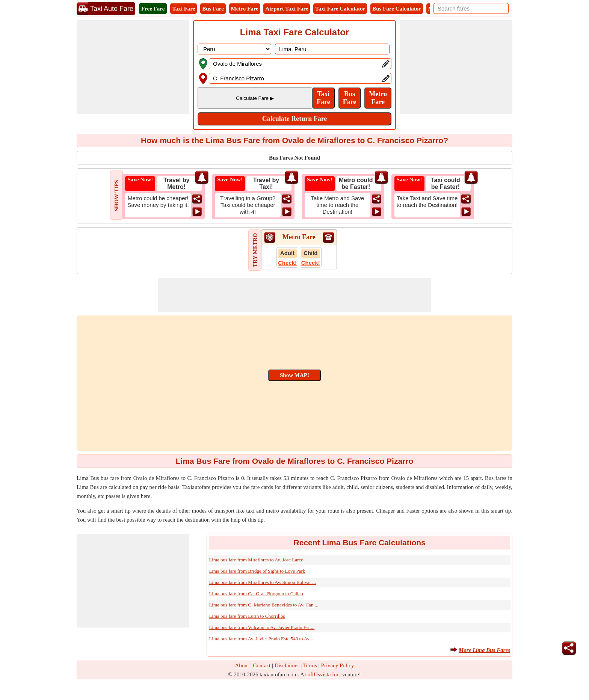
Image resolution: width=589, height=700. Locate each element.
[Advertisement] (133, 67)
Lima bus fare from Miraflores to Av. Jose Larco (256, 560)
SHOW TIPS (116, 195)
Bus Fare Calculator (397, 9)
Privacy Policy (338, 665)
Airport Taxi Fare (287, 9)
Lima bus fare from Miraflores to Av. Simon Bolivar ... (262, 582)
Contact (262, 665)
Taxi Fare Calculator (340, 9)
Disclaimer (287, 665)
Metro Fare (245, 9)
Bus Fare (213, 9)
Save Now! (140, 180)
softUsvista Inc (322, 674)
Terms (310, 665)
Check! (287, 263)
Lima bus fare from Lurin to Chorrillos (247, 616)
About (242, 665)
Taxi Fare (183, 9)
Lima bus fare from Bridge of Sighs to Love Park (257, 571)
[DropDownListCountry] (234, 49)
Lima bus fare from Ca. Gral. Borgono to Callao (256, 594)
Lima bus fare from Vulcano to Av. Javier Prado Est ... (262, 627)
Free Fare (153, 9)
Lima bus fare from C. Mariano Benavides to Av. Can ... (264, 605)
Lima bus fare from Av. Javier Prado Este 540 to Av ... (262, 639)
